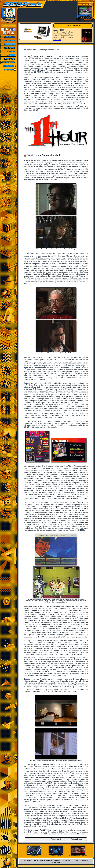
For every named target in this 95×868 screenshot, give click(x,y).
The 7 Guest (32, 56)
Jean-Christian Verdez (36, 50)
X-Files (56, 612)
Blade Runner (79, 610)
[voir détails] (57, 40)
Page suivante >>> (78, 839)
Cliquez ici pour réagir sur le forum (75, 860)
